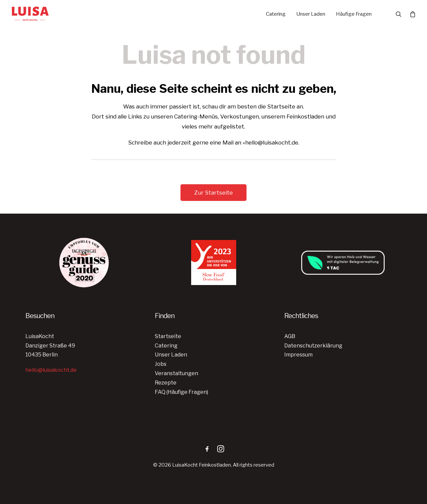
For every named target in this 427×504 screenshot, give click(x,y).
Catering (276, 14)
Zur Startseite (213, 193)
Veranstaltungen (176, 373)
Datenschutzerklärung (313, 346)
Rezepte (166, 383)
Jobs (161, 364)
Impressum (298, 355)
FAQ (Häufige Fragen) (181, 392)
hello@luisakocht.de (51, 370)
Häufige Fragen (354, 14)
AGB (290, 336)
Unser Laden (311, 14)
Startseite (168, 336)
